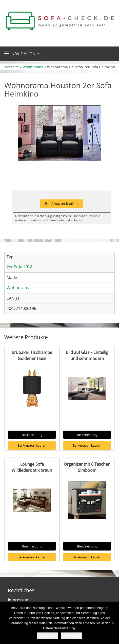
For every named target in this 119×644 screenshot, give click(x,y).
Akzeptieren (47, 635)
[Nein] (113, 623)
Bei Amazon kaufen (61, 204)
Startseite (11, 67)
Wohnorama (33, 67)
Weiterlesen (71, 635)
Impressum (19, 600)
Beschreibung (32, 435)
